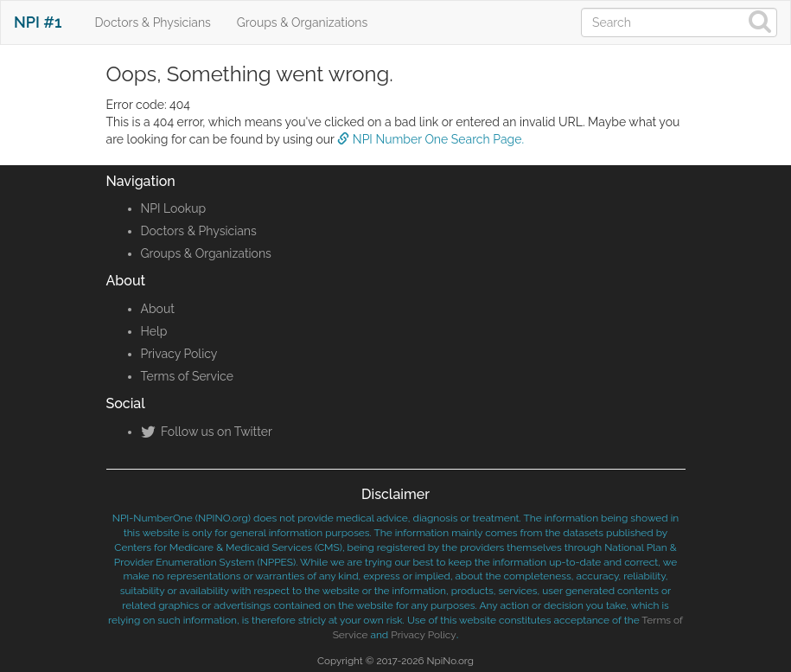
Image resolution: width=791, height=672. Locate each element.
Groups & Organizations (302, 22)
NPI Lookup (174, 208)
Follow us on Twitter (207, 432)
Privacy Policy (179, 354)
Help (154, 331)
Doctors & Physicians (153, 22)
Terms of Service (187, 376)
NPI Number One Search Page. (431, 139)
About (158, 309)
